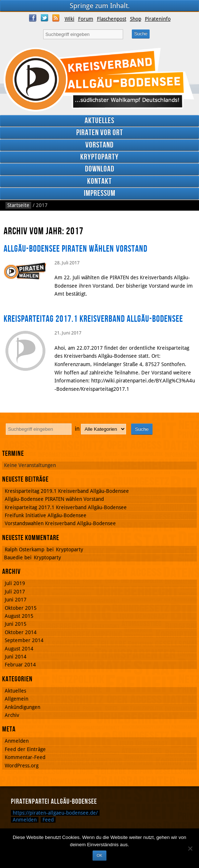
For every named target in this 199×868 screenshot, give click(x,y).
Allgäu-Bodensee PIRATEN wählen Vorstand (76, 249)
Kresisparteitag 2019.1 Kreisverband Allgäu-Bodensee (67, 491)
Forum (86, 19)
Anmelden (17, 741)
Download (100, 169)
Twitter (44, 18)
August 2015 (19, 616)
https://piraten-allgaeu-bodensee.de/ (55, 813)
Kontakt (99, 181)
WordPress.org (22, 766)
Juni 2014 (16, 657)
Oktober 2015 (21, 608)
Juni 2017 (16, 600)
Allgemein (17, 699)
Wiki (70, 19)
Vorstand (99, 145)
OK (99, 855)
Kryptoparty (99, 157)
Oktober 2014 (21, 632)
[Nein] (190, 848)
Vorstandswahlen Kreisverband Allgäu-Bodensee (60, 523)
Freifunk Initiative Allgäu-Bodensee (46, 515)
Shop (136, 19)
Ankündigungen (23, 707)
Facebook (33, 18)
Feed (48, 820)
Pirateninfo (158, 19)
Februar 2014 (20, 665)
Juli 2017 (15, 592)
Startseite (18, 205)
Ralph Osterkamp (25, 549)
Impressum (100, 193)
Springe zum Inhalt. (100, 6)
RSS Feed (56, 18)
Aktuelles (99, 121)
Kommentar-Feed (25, 757)
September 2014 (24, 640)
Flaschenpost (112, 19)
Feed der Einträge (25, 749)
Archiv (12, 715)
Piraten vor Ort (100, 133)
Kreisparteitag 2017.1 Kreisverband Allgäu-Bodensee (93, 319)
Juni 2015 (16, 624)
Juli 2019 (15, 583)
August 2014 (19, 649)
